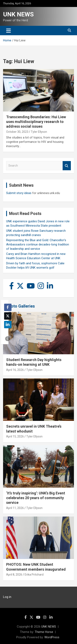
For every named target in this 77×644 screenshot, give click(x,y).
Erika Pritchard (34, 575)
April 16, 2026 (15, 370)
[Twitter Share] (8, 316)
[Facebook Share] (8, 307)
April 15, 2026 (15, 436)
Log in (7, 597)
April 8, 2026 (14, 575)
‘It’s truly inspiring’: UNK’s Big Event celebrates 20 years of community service (36, 498)
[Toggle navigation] (9, 31)
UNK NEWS (18, 14)
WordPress (52, 637)
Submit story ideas (19, 193)
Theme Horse (44, 632)
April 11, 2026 (15, 508)
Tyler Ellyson (39, 132)
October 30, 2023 (17, 132)
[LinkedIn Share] (8, 325)
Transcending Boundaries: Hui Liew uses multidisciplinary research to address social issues (36, 122)
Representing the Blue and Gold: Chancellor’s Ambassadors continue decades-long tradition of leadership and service (38, 244)
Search (67, 166)
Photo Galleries (20, 306)
